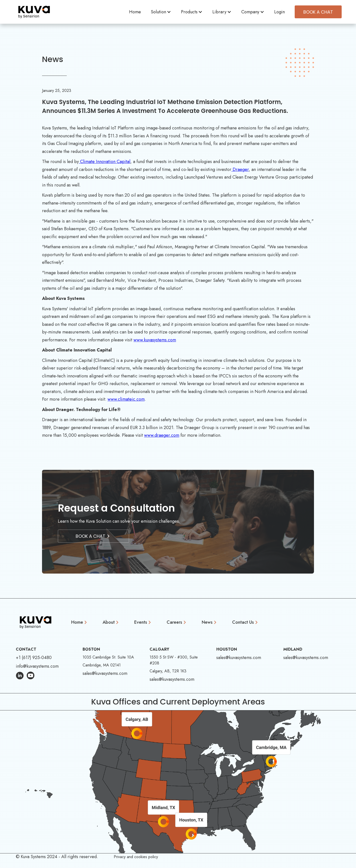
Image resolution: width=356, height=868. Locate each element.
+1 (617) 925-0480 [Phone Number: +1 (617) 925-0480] (34, 658)
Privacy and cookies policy (136, 857)
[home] (34, 12)
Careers (174, 622)
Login (279, 12)
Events (141, 622)
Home (135, 12)
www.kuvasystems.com (155, 340)
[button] (161, 12)
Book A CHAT (318, 12)
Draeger (241, 169)
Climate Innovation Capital (105, 162)
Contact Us (243, 622)
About (109, 622)
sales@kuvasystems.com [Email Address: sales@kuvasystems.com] (105, 673)
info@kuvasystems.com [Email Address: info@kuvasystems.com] (37, 666)
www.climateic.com (126, 399)
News (207, 622)
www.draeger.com (162, 435)
